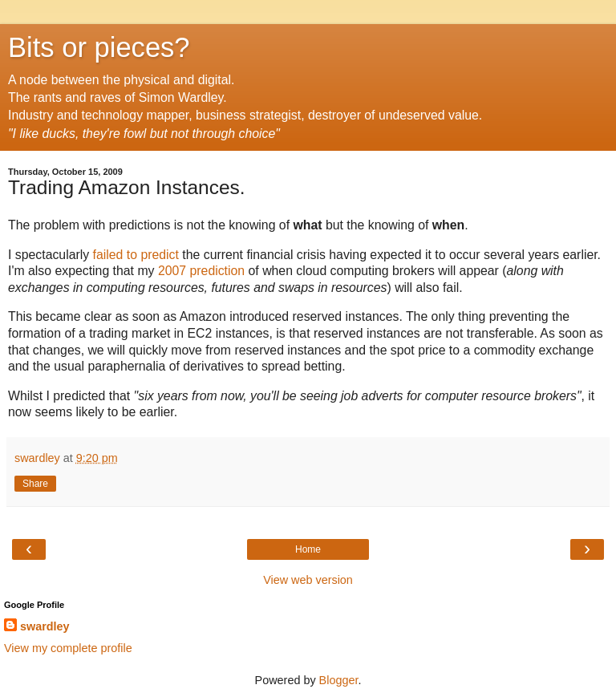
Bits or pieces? (99, 47)
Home (308, 549)
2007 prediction (201, 271)
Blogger (339, 680)
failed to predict (136, 255)
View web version (308, 580)
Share (35, 484)
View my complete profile (68, 648)
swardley (45, 626)
